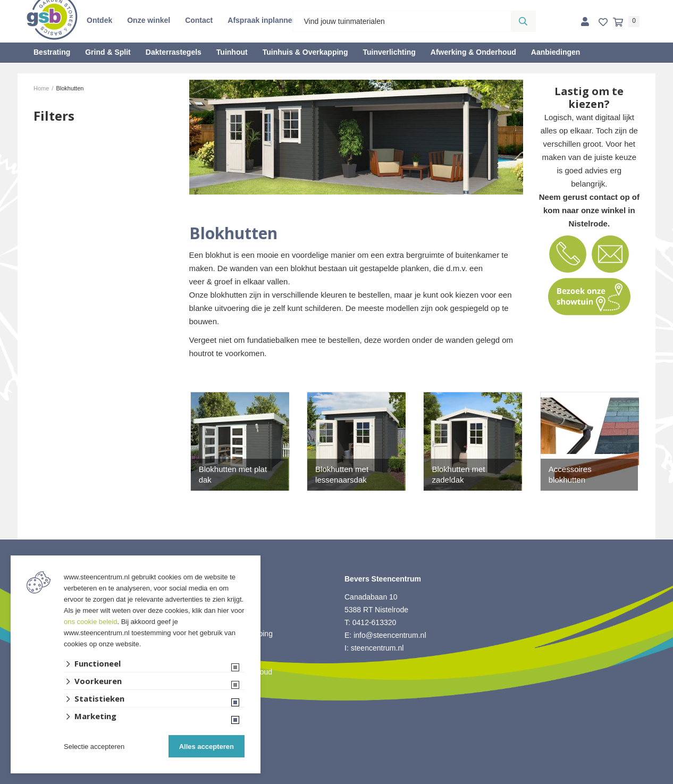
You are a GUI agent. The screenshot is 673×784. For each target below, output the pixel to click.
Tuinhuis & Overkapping (305, 52)
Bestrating (52, 52)
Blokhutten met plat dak (233, 474)
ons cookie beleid (90, 622)
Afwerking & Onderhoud (473, 52)
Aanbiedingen (556, 52)
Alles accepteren (207, 747)
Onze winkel (149, 20)
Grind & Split (108, 52)
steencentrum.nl (377, 648)
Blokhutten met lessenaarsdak (342, 474)
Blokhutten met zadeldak (458, 474)
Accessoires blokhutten (570, 474)
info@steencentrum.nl (390, 635)
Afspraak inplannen (262, 20)
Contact (199, 20)
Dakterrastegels (174, 52)
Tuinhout (232, 52)
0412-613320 (375, 622)
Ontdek (99, 20)
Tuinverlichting (389, 52)
